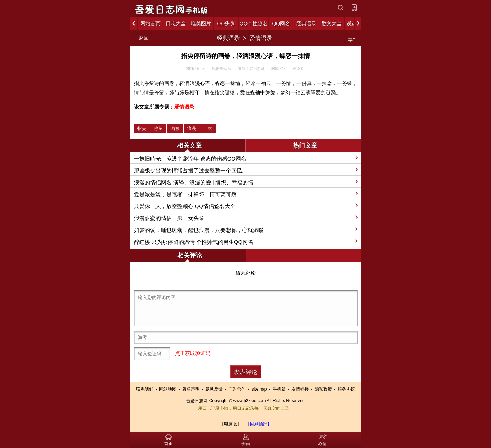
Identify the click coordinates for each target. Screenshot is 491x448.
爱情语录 (261, 38)
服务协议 (346, 389)
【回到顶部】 (259, 424)
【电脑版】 (231, 424)
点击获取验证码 (193, 353)
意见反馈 (214, 389)
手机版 (279, 389)
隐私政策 (323, 389)
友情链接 (300, 389)
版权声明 (191, 389)
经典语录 (228, 38)
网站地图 (168, 389)
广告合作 (237, 389)
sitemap (259, 389)
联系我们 (145, 389)
